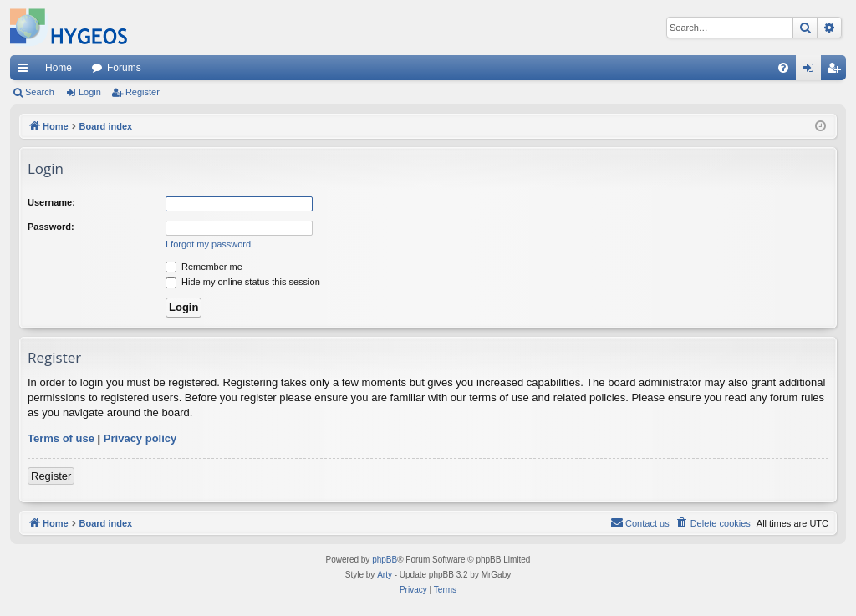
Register (143, 92)
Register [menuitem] (837, 71)
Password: (51, 227)
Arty (385, 575)
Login (90, 92)
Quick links (26, 71)
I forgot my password (208, 244)
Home (59, 68)
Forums (124, 68)
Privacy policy (140, 438)
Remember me (204, 267)
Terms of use (61, 438)
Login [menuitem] (812, 71)
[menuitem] (783, 68)
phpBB (385, 560)
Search (40, 92)
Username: (51, 202)
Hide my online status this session (243, 282)
